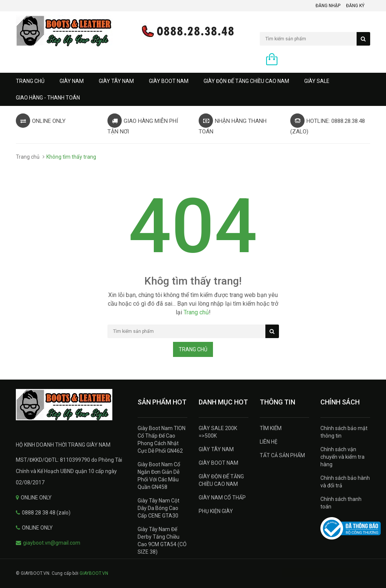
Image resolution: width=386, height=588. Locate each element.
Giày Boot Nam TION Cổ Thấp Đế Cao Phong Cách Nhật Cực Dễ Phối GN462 (162, 439)
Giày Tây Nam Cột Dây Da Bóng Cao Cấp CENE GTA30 (159, 508)
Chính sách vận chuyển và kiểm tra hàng (342, 457)
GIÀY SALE (317, 81)
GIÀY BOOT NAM (169, 81)
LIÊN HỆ (269, 442)
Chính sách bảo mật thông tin (344, 432)
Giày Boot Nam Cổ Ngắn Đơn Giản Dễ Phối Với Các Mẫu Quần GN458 (159, 476)
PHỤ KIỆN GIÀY (216, 511)
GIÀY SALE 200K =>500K (218, 432)
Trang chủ (30, 81)
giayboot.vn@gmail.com (52, 543)
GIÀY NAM (72, 81)
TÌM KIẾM (271, 428)
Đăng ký (355, 6)
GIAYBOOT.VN (94, 573)
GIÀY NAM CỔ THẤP (222, 498)
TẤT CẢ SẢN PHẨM (282, 455)
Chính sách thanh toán (341, 503)
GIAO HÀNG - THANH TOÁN (48, 98)
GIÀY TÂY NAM (116, 81)
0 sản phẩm (295, 60)
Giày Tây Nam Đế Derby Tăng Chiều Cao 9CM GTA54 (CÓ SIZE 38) (162, 541)
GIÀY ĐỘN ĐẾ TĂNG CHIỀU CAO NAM (246, 81)
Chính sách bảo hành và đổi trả (345, 482)
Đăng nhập (328, 6)
